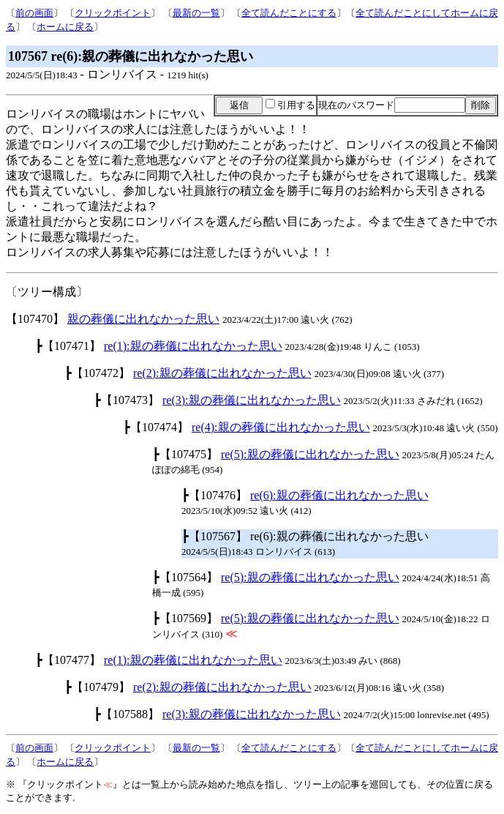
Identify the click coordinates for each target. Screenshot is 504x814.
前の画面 (34, 13)
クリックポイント (113, 13)
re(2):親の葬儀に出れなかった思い (222, 373)
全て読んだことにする (289, 13)
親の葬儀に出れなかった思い (143, 319)
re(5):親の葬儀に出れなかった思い (310, 454)
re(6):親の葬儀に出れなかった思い (339, 495)
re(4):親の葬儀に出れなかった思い (281, 427)
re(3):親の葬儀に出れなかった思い (252, 400)
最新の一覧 (196, 13)
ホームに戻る (65, 27)
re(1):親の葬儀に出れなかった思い (193, 346)
